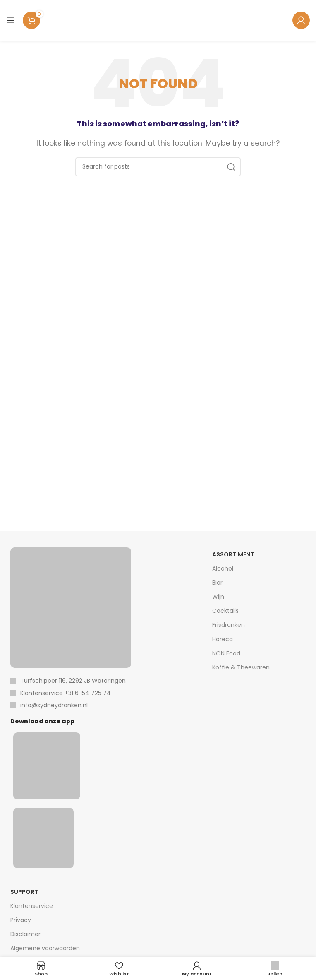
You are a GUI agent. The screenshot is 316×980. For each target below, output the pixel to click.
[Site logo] (158, 20)
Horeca (223, 639)
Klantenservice (32, 906)
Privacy (21, 920)
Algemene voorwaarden (45, 948)
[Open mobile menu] (10, 20)
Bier (217, 583)
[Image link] (71, 607)
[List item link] (71, 693)
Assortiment (233, 554)
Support (24, 892)
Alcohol (223, 568)
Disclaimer (25, 934)
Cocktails (225, 611)
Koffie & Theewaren (241, 667)
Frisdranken (229, 625)
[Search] (158, 167)
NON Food (226, 653)
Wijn (218, 597)
